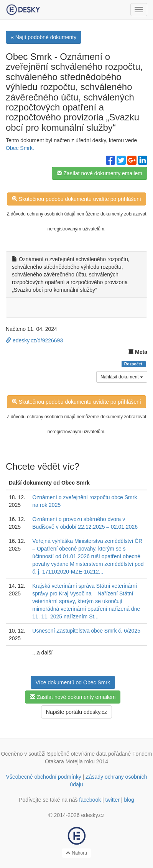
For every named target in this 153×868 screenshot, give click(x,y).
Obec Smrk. (20, 148)
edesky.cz (93, 815)
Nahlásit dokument (122, 377)
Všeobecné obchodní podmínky (44, 777)
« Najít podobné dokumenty (44, 37)
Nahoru (76, 853)
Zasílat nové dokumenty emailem (100, 173)
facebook (90, 800)
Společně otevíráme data (77, 754)
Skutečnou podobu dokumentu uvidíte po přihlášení (76, 199)
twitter (113, 800)
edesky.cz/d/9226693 (34, 340)
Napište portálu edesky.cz (76, 712)
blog (129, 800)
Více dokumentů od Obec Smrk (73, 682)
